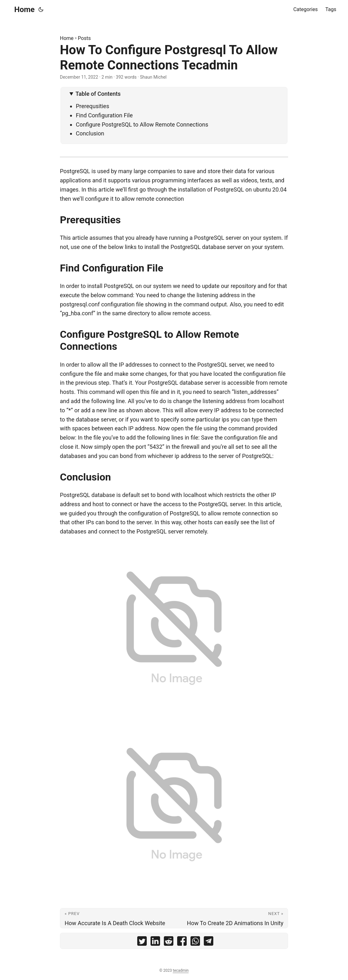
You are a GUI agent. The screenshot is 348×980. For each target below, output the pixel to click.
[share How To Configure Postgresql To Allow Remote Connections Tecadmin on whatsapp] (195, 942)
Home (24, 10)
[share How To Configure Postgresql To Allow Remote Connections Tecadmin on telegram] (209, 942)
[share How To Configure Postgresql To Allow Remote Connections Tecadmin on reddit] (169, 942)
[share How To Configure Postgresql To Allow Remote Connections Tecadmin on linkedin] (155, 942)
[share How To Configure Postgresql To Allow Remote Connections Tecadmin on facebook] (182, 942)
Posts (84, 38)
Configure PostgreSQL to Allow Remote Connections (142, 124)
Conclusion (90, 133)
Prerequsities (92, 106)
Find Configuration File (104, 115)
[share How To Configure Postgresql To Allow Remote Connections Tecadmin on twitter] (142, 942)
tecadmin (181, 970)
